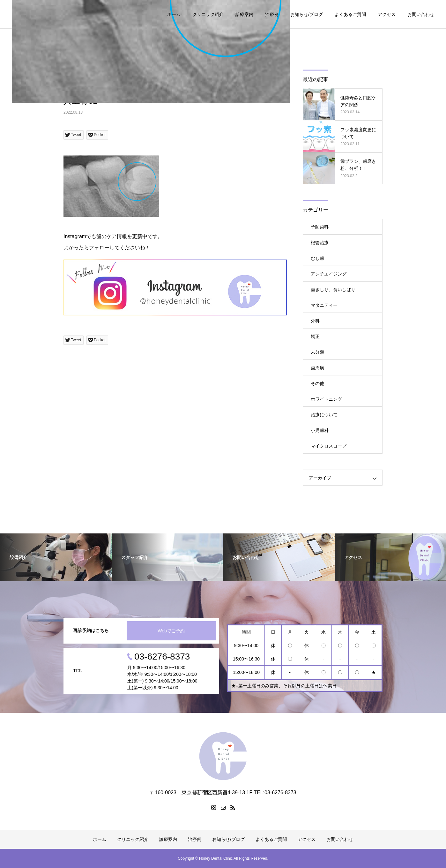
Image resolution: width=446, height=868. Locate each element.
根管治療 (320, 243)
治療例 (272, 14)
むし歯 (317, 258)
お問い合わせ (421, 14)
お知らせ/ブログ (307, 14)
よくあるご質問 (350, 14)
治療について (324, 415)
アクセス (387, 14)
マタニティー (324, 305)
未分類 (317, 352)
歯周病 (317, 368)
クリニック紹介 (208, 14)
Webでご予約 (171, 631)
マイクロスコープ (329, 446)
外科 (315, 321)
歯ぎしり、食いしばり (333, 290)
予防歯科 (320, 227)
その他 (317, 383)
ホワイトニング (326, 399)
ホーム (174, 14)
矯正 (315, 336)
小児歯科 (320, 430)
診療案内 (244, 14)
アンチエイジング (329, 274)
